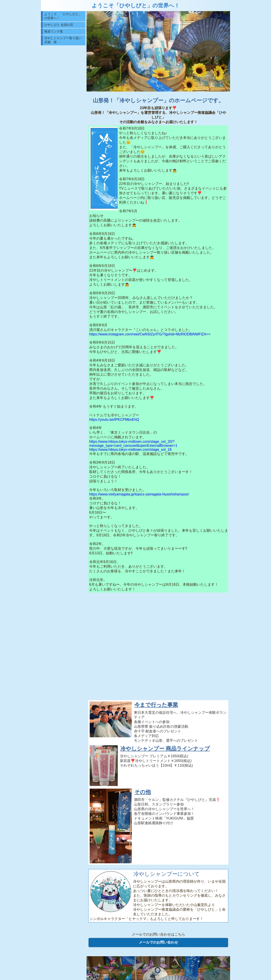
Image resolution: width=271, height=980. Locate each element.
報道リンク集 (54, 31)
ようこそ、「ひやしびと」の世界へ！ (63, 16)
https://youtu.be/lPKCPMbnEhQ (114, 420)
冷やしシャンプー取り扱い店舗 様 (63, 40)
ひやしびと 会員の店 (59, 25)
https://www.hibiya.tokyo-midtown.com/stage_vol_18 (130, 450)
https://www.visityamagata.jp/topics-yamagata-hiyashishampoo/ (139, 494)
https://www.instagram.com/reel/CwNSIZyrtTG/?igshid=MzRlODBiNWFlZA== (150, 334)
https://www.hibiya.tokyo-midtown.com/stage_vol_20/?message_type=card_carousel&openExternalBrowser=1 (133, 444)
